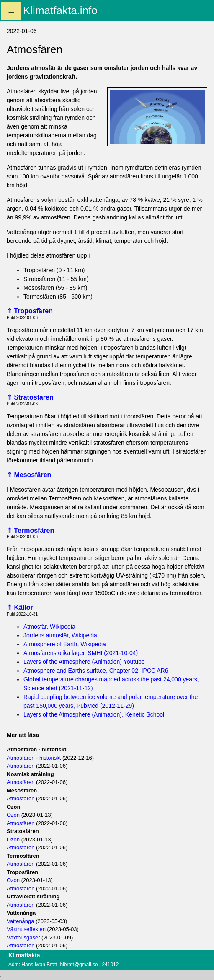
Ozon (13, 815)
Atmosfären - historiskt (34, 758)
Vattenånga (21, 921)
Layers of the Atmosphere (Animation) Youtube (84, 662)
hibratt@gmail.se (79, 965)
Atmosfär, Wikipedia (49, 627)
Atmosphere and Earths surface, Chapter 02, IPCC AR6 (96, 671)
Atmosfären (21, 766)
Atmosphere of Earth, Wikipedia (65, 644)
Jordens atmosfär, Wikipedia (60, 635)
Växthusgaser (23, 937)
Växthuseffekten (26, 929)
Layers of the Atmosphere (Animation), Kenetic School (94, 714)
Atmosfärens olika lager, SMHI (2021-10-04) (81, 653)
